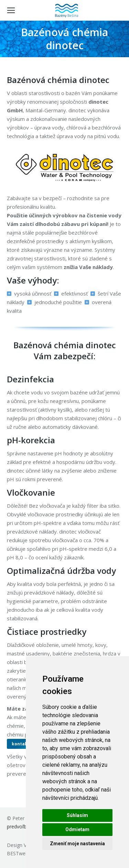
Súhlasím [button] (77, 815)
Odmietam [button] (77, 829)
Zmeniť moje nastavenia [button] (77, 844)
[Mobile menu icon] (11, 10)
